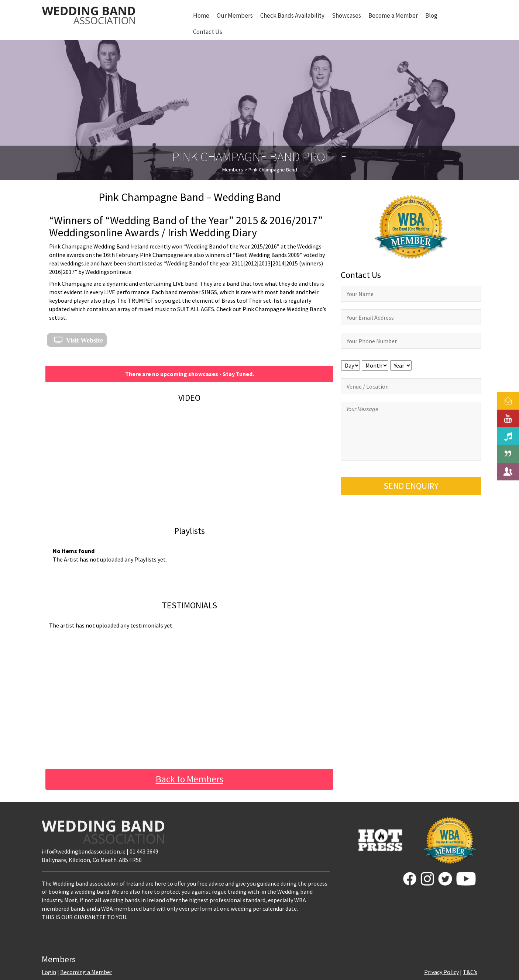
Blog (431, 15)
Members (233, 170)
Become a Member (393, 15)
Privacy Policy (441, 972)
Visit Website (85, 340)
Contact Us (208, 32)
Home (201, 15)
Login (49, 972)
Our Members (235, 15)
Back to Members (190, 779)
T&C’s (470, 972)
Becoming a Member (86, 972)
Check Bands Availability (292, 15)
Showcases (346, 15)
